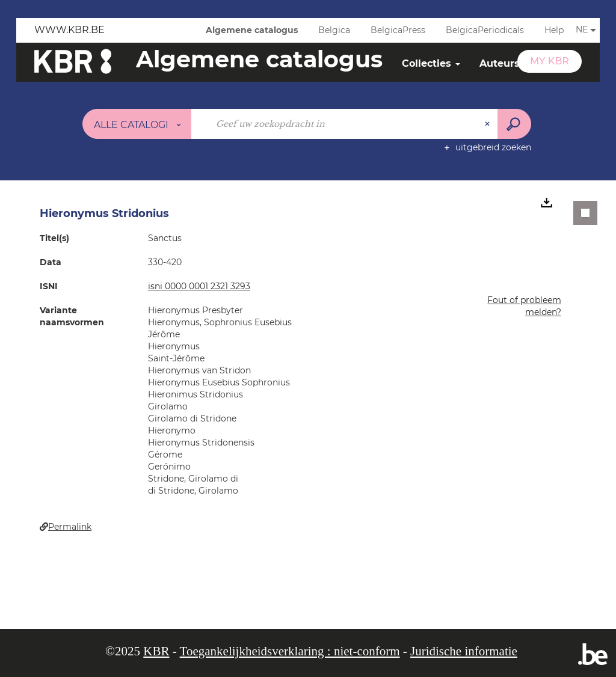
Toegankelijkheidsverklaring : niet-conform (290, 651)
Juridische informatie (464, 651)
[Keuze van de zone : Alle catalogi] (137, 124)
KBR (156, 651)
